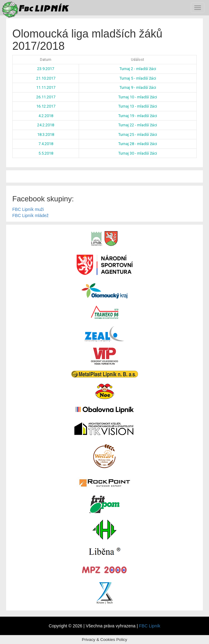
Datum (46, 60)
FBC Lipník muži (28, 209)
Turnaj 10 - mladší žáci (138, 97)
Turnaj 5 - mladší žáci (138, 78)
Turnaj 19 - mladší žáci (138, 116)
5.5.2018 (46, 153)
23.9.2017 (46, 69)
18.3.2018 (46, 134)
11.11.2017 (46, 87)
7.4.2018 (46, 144)
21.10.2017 (46, 78)
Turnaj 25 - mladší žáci (138, 134)
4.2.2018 (46, 116)
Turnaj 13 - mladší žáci (138, 106)
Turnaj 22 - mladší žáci (138, 125)
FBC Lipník (150, 626)
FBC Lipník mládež (30, 215)
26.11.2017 (46, 97)
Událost (138, 60)
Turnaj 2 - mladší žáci (138, 69)
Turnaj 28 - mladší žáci (138, 144)
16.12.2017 (46, 106)
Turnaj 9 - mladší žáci (138, 87)
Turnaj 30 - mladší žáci (138, 153)
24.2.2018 (46, 125)
